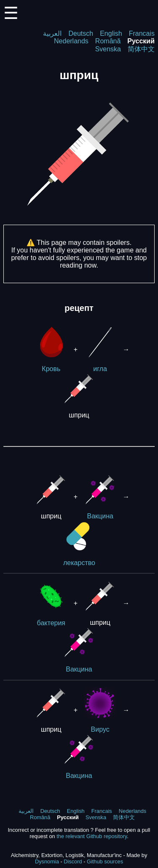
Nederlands (71, 41)
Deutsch (81, 33)
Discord (73, 861)
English (111, 33)
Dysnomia (47, 861)
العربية (52, 33)
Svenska (108, 49)
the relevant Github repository (92, 836)
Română (108, 41)
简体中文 (141, 49)
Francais (142, 33)
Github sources (105, 861)
